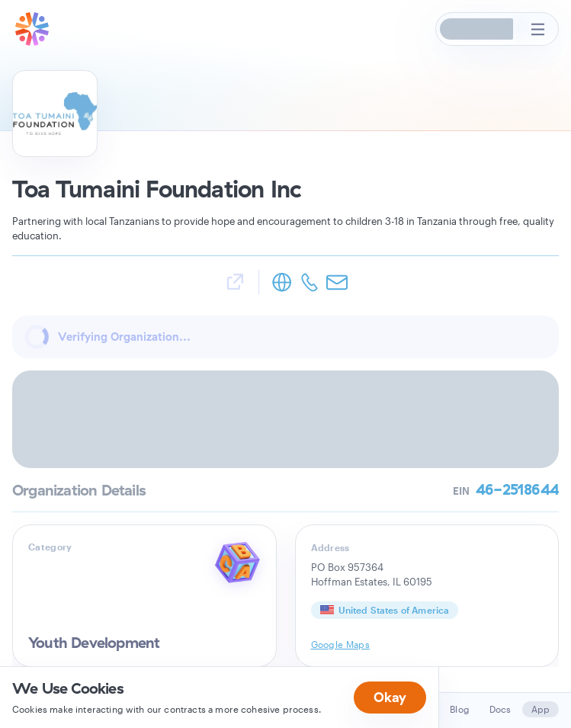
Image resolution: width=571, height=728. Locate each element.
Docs (500, 709)
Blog (460, 709)
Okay (390, 697)
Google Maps (341, 644)
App (541, 709)
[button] (477, 29)
